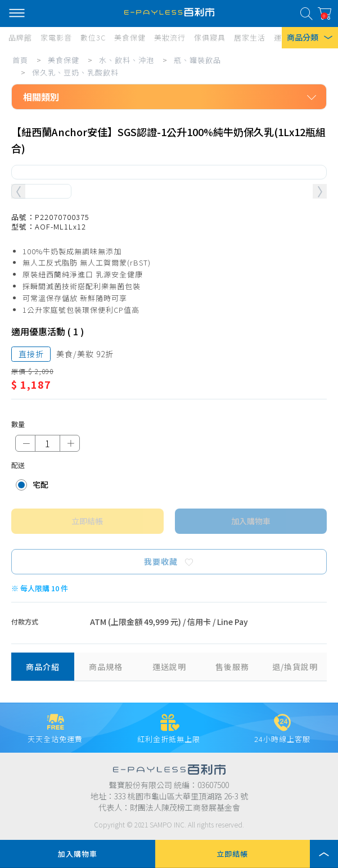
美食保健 (64, 60)
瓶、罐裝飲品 (197, 60)
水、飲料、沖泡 (127, 60)
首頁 (20, 60)
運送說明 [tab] (169, 667)
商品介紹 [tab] (43, 667)
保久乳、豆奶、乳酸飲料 (75, 72)
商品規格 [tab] (106, 667)
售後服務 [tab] (232, 667)
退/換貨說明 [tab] (295, 667)
